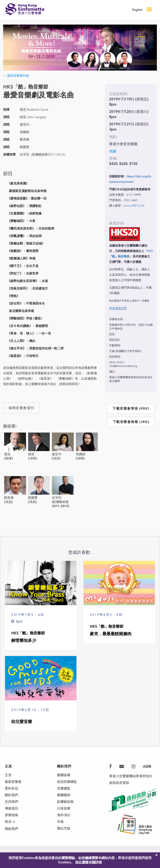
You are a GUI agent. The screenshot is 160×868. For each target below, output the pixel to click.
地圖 (113, 151)
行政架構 (64, 808)
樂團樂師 (64, 795)
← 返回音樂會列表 (16, 76)
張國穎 (81, 454)
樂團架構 (64, 775)
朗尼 (31, 454)
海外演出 (64, 815)
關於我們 (11, 795)
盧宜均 (57, 454)
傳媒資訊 (11, 808)
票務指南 (11, 815)
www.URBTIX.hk (134, 206)
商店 (8, 822)
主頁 (8, 775)
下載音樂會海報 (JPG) (131, 422)
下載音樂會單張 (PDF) (131, 408)
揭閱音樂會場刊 (21, 408)
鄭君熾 (9, 498)
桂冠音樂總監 (67, 782)
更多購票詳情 (118, 308)
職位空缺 (64, 828)
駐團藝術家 (65, 802)
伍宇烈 (57, 498)
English (137, 10)
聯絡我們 (11, 829)
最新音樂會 (13, 782)
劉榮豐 (33, 498)
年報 (60, 822)
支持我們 (11, 802)
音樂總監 (64, 788)
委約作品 (11, 788)
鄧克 (7, 454)
